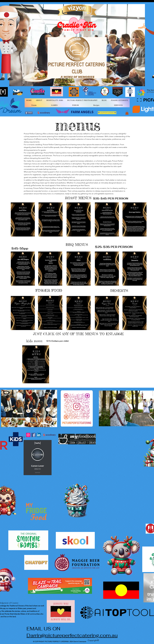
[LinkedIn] (39, 435)
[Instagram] (28, 435)
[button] (127, 113)
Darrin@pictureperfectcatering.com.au (72, 635)
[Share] (29, 113)
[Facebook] (33, 435)
